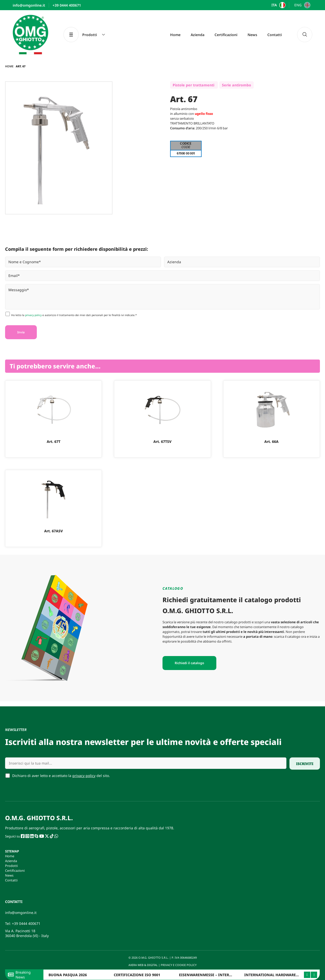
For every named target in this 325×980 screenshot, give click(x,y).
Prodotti (11, 866)
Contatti (275, 35)
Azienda (198, 35)
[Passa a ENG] (302, 5)
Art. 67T (54, 441)
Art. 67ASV (53, 531)
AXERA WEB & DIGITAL (143, 965)
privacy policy (33, 315)
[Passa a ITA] (278, 5)
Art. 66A (271, 441)
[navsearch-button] (305, 35)
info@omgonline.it (21, 913)
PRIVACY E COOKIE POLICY (179, 965)
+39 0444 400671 (26, 923)
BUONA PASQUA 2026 (68, 975)
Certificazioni (226, 35)
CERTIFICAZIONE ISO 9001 (137, 975)
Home (175, 35)
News (252, 35)
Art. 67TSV (162, 441)
